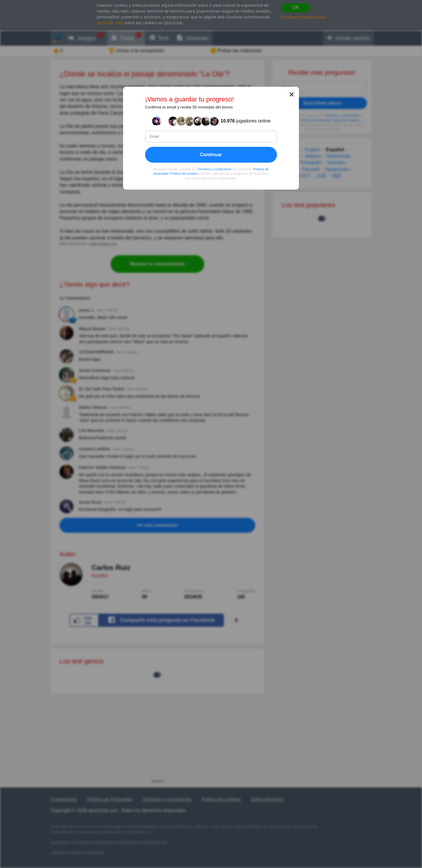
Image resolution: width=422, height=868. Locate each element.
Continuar (211, 155)
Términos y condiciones (215, 169)
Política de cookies (184, 174)
